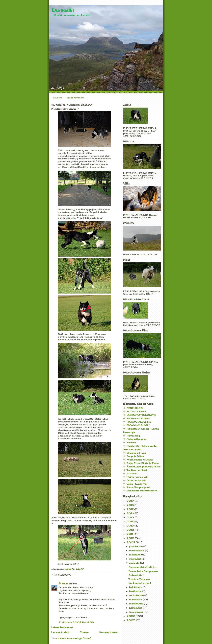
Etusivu (57, 98)
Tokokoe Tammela (139, 579)
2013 (131, 526)
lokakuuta (135, 555)
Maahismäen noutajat (140, 460)
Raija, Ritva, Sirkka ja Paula (143, 463)
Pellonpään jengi (136, 439)
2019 (131, 501)
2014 (131, 522)
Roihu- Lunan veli (137, 477)
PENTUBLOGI (135, 408)
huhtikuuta (136, 599)
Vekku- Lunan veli (137, 484)
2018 (131, 505)
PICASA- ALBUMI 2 (139, 422)
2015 (131, 517)
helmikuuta (136, 608)
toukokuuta (136, 595)
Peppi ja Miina (135, 456)
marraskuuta (137, 551)
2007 (131, 620)
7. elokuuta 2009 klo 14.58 (76, 622)
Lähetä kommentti (62, 627)
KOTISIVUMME (136, 412)
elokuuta (135, 563)
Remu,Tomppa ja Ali (138, 487)
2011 (130, 534)
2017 (130, 509)
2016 (131, 513)
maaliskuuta (137, 604)
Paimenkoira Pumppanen (143, 571)
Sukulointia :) (136, 575)
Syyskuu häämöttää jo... (143, 567)
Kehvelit (131, 442)
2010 (131, 538)
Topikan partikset (137, 470)
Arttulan (132, 473)
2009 (131, 542)
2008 (131, 616)
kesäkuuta (135, 591)
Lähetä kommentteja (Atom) (75, 638)
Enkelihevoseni (75, 98)
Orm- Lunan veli (136, 480)
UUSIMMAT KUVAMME (141, 415)
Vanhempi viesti (108, 632)
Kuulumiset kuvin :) (140, 583)
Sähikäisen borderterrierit (142, 491)
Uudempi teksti (60, 632)
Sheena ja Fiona (136, 453)
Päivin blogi (134, 436)
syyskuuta (135, 559)
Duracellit (63, 10)
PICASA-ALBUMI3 (138, 418)
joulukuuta (136, 546)
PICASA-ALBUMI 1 (138, 425)
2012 (131, 530)
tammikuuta (136, 612)
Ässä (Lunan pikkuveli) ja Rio (144, 467)
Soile (65, 584)
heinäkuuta (136, 587)
